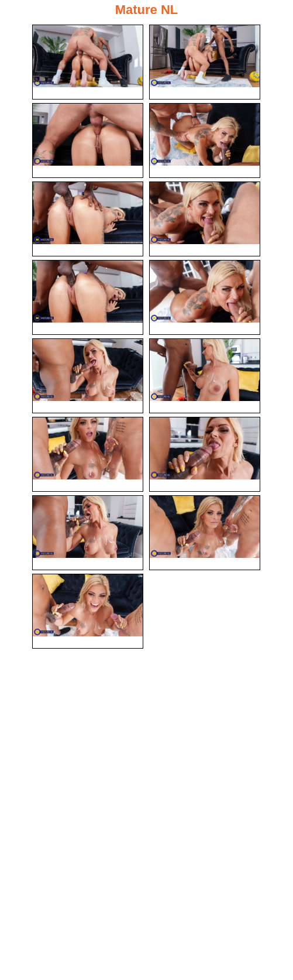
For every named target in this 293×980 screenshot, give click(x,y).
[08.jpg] (205, 297)
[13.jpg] (88, 533)
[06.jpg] (205, 219)
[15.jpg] (88, 611)
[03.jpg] (88, 141)
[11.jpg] (88, 454)
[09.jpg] (88, 376)
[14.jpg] (205, 533)
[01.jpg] (88, 62)
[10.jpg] (205, 376)
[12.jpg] (205, 454)
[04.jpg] (205, 141)
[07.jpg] (88, 297)
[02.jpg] (205, 62)
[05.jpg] (88, 219)
